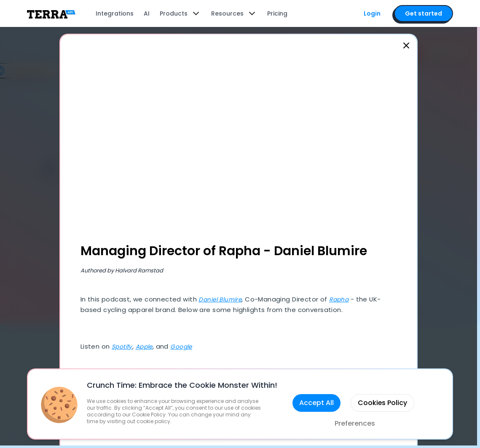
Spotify (124, 348)
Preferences (355, 423)
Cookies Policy (382, 403)
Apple (148, 348)
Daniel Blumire (224, 300)
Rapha (346, 300)
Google (188, 348)
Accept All (316, 403)
